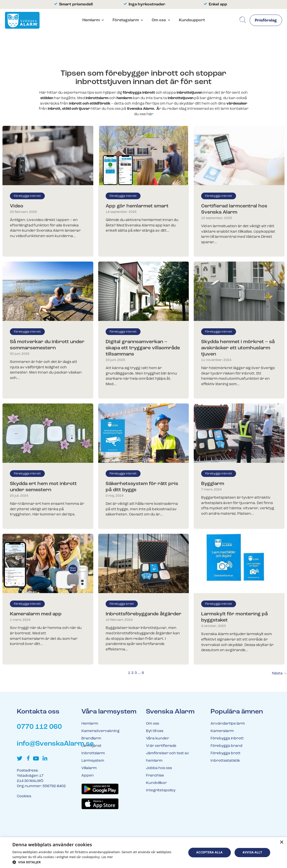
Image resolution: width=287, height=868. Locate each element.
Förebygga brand (226, 746)
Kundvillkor (156, 783)
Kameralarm (222, 731)
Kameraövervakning (100, 731)
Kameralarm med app (36, 614)
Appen (88, 776)
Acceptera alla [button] (209, 852)
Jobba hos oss (159, 768)
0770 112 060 (39, 727)
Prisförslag (266, 21)
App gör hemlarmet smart (137, 206)
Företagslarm (126, 20)
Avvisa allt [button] (252, 852)
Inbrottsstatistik (225, 761)
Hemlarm (91, 20)
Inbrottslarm (93, 753)
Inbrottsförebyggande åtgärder (143, 614)
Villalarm (89, 768)
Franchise (155, 776)
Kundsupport (192, 20)
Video (17, 206)
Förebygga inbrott (27, 196)
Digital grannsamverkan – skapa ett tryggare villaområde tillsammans (143, 348)
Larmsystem (93, 761)
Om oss (159, 20)
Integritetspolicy (161, 790)
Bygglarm (213, 484)
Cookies (24, 796)
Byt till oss (155, 731)
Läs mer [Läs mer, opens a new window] (107, 857)
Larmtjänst (91, 746)
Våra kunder (157, 739)
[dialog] (143, 853)
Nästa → (279, 674)
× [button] (281, 842)
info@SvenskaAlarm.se (55, 744)
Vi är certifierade (161, 746)
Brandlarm (91, 739)
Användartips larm (228, 724)
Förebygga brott (122, 604)
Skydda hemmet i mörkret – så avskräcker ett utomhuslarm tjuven (238, 348)
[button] (97, 862)
